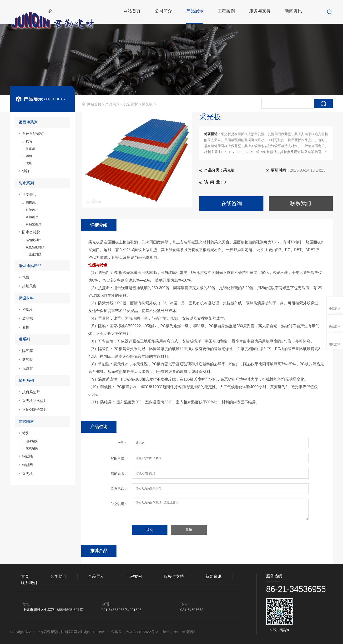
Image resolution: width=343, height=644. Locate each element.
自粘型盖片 (33, 224)
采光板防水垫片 (35, 401)
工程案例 (228, 12)
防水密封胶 (31, 232)
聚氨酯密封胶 (35, 247)
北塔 (29, 163)
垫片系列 (26, 380)
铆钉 (26, 171)
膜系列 (24, 339)
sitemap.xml (170, 632)
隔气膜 (28, 351)
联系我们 (301, 203)
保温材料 (26, 298)
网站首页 (134, 12)
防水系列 (26, 183)
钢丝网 (28, 465)
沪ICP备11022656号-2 (142, 632)
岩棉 (26, 327)
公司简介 (166, 12)
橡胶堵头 (32, 448)
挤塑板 (28, 310)
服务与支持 (262, 12)
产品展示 (197, 12)
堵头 (26, 433)
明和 (29, 156)
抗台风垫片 (31, 392)
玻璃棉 (28, 318)
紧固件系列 (28, 122)
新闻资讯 (296, 12)
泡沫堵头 (32, 441)
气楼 (26, 277)
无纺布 (28, 368)
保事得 (30, 149)
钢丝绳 (28, 456)
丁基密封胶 (33, 254)
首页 (25, 577)
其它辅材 (131, 104)
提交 (150, 530)
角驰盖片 (32, 210)
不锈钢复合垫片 (35, 409)
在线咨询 (232, 203)
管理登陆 (189, 632)
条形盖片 (32, 217)
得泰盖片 (29, 195)
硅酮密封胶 (33, 240)
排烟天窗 (29, 286)
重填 (189, 530)
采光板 (147, 104)
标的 (29, 142)
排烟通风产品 (30, 266)
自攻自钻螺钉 (33, 134)
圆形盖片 (32, 203)
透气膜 (28, 359)
